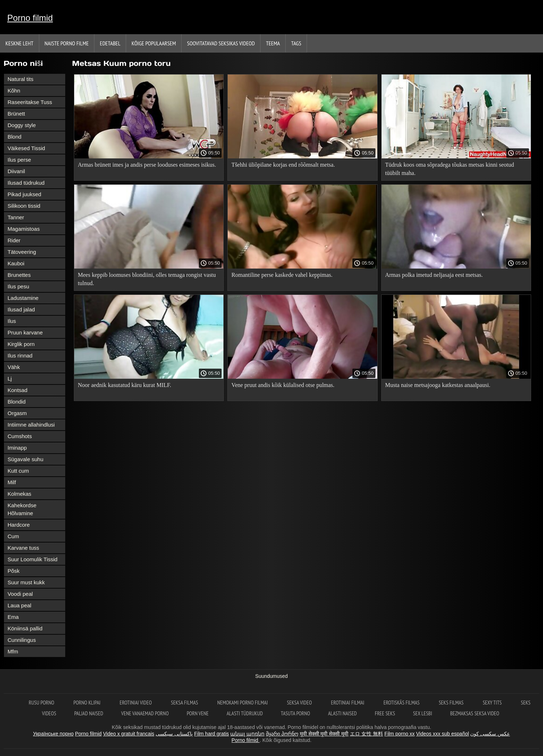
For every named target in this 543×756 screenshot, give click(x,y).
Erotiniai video (136, 703)
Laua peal (19, 605)
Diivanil (16, 171)
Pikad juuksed (24, 194)
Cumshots (20, 436)
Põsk (14, 571)
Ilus (12, 321)
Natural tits (21, 79)
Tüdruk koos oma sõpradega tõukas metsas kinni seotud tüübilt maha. (450, 169)
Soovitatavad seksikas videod (221, 43)
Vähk (14, 367)
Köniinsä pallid (25, 628)
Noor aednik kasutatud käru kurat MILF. (124, 385)
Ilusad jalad (21, 309)
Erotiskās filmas (402, 703)
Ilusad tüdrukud (26, 183)
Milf (12, 482)
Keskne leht (19, 43)
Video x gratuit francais (129, 734)
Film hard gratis (212, 734)
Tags (296, 43)
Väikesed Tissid (26, 148)
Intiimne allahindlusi (31, 425)
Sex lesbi (422, 713)
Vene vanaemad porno (145, 713)
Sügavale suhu (25, 459)
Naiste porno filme (67, 43)
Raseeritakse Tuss (30, 102)
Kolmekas (19, 494)
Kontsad (17, 390)
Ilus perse (19, 160)
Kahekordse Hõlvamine (22, 509)
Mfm (13, 651)
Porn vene (198, 713)
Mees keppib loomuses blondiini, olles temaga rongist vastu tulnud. (147, 279)
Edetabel (110, 43)
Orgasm (17, 413)
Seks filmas (452, 703)
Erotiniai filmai (348, 703)
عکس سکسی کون (490, 734)
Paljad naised (89, 713)
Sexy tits (493, 703)
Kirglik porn (21, 344)
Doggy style (22, 125)
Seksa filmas (185, 703)
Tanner (16, 217)
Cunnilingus (22, 640)
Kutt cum (18, 471)
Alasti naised (343, 713)
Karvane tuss (23, 548)
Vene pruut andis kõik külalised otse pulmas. (283, 385)
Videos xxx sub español (443, 734)
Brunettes (19, 275)
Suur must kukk (26, 582)
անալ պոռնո (247, 734)
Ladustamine (23, 298)
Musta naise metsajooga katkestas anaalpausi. (438, 385)
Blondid (17, 402)
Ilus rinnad (20, 355)
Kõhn (14, 91)
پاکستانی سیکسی (174, 734)
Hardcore (19, 525)
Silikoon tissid (24, 206)
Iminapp (17, 448)
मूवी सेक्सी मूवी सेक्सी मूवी (324, 734)
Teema (273, 43)
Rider (14, 240)
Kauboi (16, 263)
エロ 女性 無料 (366, 734)
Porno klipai (88, 703)
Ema (13, 617)
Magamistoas (24, 229)
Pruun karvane (25, 332)
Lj (10, 379)
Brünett (16, 114)
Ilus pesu (18, 286)
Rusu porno (42, 703)
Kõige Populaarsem (154, 43)
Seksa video (300, 703)
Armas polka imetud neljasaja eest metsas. (434, 275)
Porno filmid (30, 18)
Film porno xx (400, 734)
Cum (13, 536)
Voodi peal (20, 594)
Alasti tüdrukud (245, 713)
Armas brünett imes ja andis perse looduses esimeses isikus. (147, 165)
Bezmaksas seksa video (475, 713)
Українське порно (54, 734)
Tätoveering (22, 252)
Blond (14, 137)
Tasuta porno (295, 713)
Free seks (385, 713)
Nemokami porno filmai (243, 703)
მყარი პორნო (282, 734)
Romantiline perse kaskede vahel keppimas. (282, 275)
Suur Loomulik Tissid (32, 559)
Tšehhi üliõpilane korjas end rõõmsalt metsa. (283, 165)
